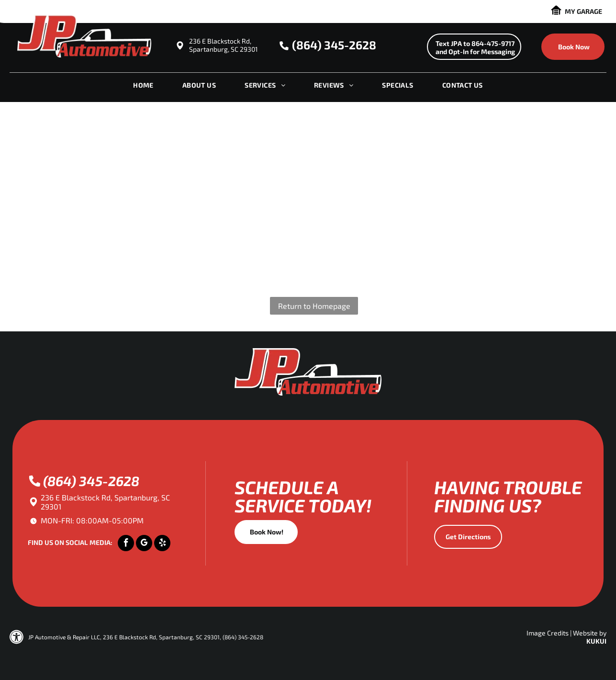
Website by (590, 633)
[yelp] (162, 544)
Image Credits (548, 633)
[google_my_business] (144, 544)
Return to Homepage (314, 306)
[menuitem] (143, 88)
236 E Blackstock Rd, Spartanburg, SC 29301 (224, 45)
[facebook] (126, 544)
